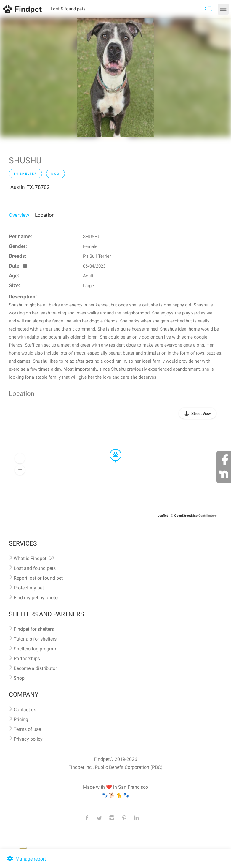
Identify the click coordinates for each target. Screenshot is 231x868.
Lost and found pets (35, 568)
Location (45, 215)
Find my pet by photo (36, 598)
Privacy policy (28, 739)
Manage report (26, 859)
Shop (19, 678)
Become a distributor (35, 668)
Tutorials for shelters (35, 639)
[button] (111, 449)
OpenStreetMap (186, 516)
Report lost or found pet (38, 578)
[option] (115, 77)
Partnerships (27, 658)
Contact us (25, 710)
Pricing (21, 719)
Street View (201, 414)
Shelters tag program (36, 649)
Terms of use (27, 729)
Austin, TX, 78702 (30, 187)
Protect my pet (29, 588)
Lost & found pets (68, 9)
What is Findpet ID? (34, 558)
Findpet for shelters (34, 629)
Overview (19, 215)
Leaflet (163, 516)
